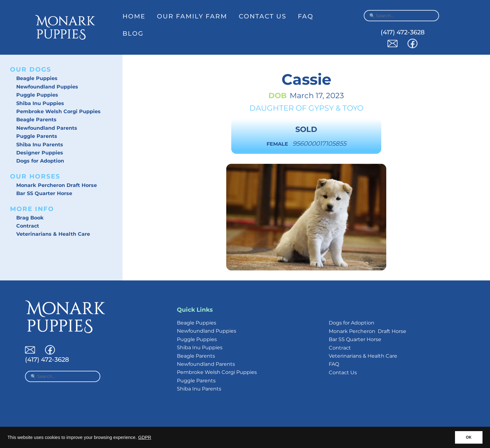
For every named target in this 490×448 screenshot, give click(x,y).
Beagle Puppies (37, 78)
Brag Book (30, 218)
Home (134, 16)
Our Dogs (31, 69)
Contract (28, 226)
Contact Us (262, 16)
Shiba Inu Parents (40, 145)
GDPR (145, 437)
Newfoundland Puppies (47, 87)
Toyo (353, 108)
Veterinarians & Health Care (53, 234)
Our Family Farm (192, 16)
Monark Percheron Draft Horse (57, 185)
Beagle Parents (36, 120)
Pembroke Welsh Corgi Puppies (58, 111)
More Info (32, 209)
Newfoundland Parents (47, 128)
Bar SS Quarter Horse (44, 193)
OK (469, 437)
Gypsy (321, 108)
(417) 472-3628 (403, 32)
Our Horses (35, 176)
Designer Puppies (40, 153)
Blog (133, 33)
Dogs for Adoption (40, 161)
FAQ (306, 16)
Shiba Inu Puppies (40, 103)
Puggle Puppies (37, 95)
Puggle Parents (37, 136)
